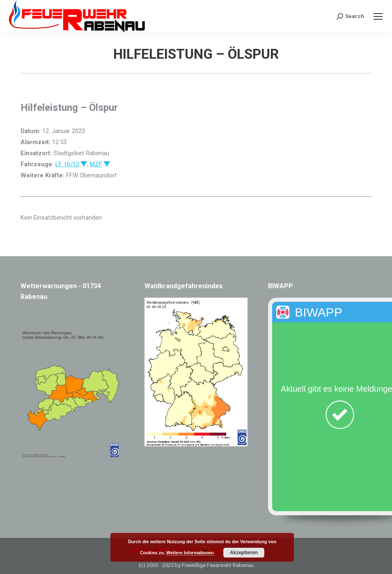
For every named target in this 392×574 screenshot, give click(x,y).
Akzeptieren (244, 553)
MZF (96, 164)
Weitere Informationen (190, 553)
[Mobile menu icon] (378, 16)
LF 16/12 (67, 164)
